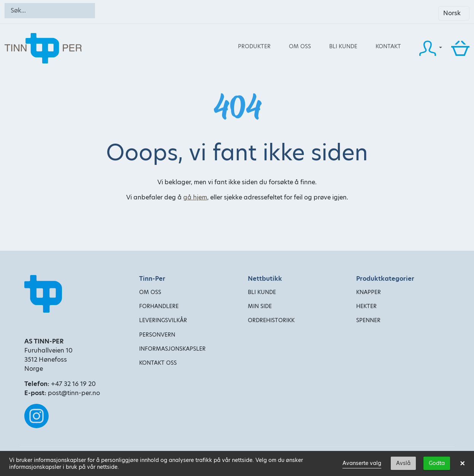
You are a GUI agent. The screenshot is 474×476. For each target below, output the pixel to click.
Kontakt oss (158, 363)
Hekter (366, 306)
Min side (260, 306)
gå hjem (195, 197)
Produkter (254, 46)
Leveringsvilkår (163, 320)
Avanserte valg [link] (362, 463)
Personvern (157, 335)
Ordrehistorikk (271, 320)
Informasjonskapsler (172, 349)
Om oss (300, 46)
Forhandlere (159, 306)
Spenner (368, 320)
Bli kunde (343, 46)
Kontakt (388, 46)
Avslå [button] (403, 463)
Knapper (369, 292)
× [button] (462, 463)
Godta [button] (437, 463)
